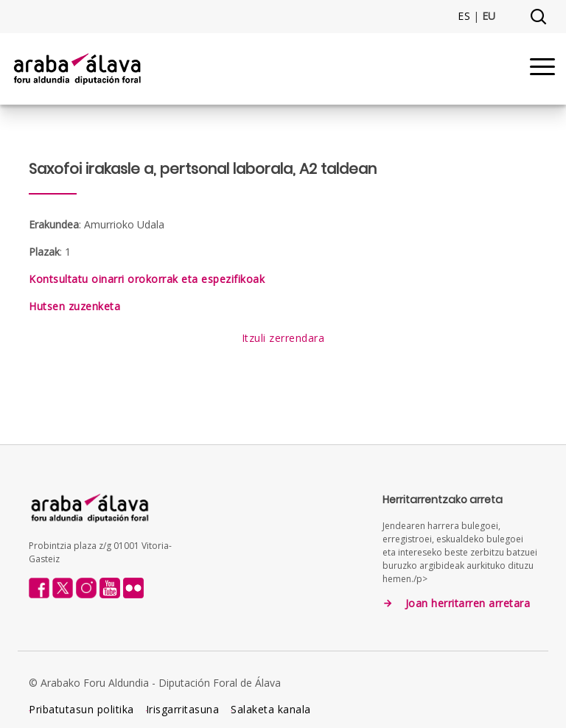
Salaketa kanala (271, 709)
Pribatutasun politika (81, 709)
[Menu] (542, 69)
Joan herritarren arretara (468, 603)
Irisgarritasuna (183, 709)
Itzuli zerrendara (283, 338)
